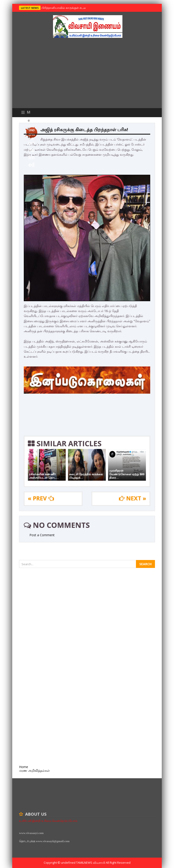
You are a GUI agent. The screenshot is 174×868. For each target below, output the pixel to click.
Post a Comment (42, 535)
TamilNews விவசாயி (91, 863)
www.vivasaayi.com (31, 833)
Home (24, 767)
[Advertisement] (87, 74)
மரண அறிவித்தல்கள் (34, 770)
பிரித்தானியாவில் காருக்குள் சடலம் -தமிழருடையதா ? (76, 8)
